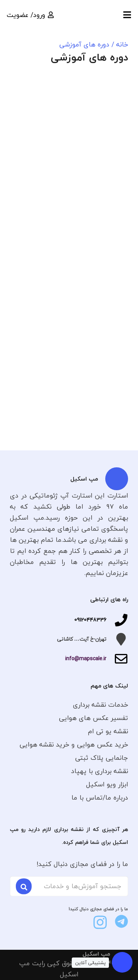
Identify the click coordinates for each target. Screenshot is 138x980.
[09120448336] (117, 620)
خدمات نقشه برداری (100, 705)
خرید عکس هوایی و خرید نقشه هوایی (74, 744)
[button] (127, 15)
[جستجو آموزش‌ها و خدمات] (69, 886)
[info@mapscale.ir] (117, 659)
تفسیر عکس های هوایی (93, 718)
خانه (122, 44)
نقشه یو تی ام (108, 731)
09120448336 (90, 620)
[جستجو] (24, 886)
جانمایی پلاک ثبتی (102, 758)
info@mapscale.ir (86, 659)
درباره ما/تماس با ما (100, 798)
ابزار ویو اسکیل (107, 784)
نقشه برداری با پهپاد (100, 771)
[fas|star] (121, 921)
